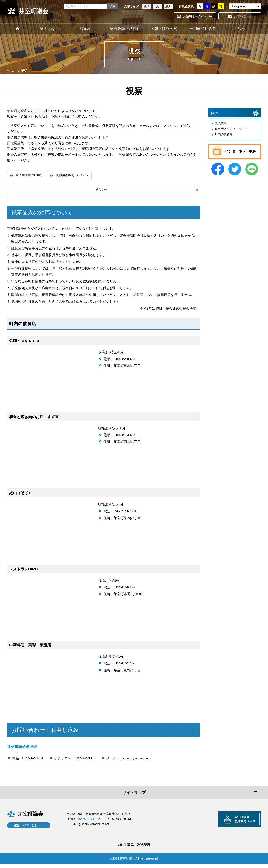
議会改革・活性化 (125, 29)
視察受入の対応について (231, 132)
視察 (242, 29)
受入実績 (101, 191)
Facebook (218, 173)
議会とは (47, 29)
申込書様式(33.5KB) (31, 176)
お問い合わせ (31, 827)
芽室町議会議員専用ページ (235, 822)
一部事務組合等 (203, 29)
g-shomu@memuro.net (137, 759)
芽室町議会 (33, 11)
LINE (252, 173)
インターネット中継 (240, 155)
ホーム (18, 29)
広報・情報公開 (164, 29)
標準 (147, 6)
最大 (168, 6)
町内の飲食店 (224, 138)
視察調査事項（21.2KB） (79, 176)
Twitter (235, 173)
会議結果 (86, 29)
